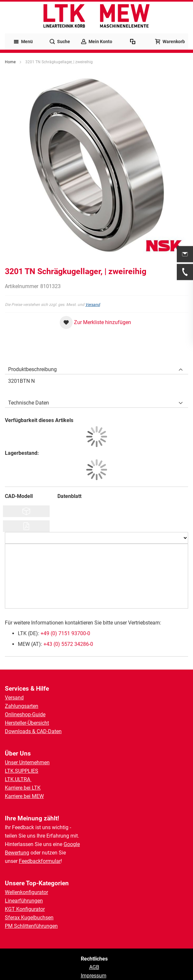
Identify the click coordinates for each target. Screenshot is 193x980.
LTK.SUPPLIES (22, 771)
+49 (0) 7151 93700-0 (65, 633)
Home (10, 62)
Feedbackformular (40, 861)
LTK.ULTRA (18, 779)
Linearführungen (24, 901)
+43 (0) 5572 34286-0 (68, 644)
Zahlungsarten (22, 706)
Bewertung (17, 853)
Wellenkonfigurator (26, 892)
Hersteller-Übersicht (27, 723)
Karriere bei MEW (24, 796)
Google (72, 844)
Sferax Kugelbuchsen (29, 918)
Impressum (94, 976)
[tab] (96, 368)
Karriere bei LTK (23, 788)
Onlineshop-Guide (25, 714)
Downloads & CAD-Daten (33, 731)
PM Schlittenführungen (31, 926)
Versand (93, 305)
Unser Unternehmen (27, 762)
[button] (95, 322)
